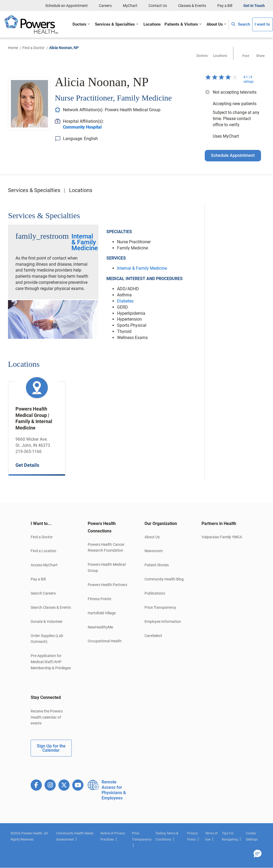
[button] (258, 854)
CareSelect (153, 636)
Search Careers (43, 593)
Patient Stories (157, 565)
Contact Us (158, 6)
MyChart (130, 6)
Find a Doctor (33, 48)
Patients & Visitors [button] (181, 24)
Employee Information (163, 622)
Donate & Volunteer (47, 622)
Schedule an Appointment (67, 6)
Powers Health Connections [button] (102, 527)
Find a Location (43, 551)
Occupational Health (105, 641)
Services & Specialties (34, 190)
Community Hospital (82, 127)
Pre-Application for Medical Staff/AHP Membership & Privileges (51, 662)
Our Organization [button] (161, 523)
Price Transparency (160, 607)
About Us (152, 537)
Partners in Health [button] (219, 523)
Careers (105, 6)
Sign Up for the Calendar (51, 748)
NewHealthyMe (100, 627)
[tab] (51, 524)
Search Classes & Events (51, 607)
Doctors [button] (79, 24)
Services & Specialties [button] (115, 24)
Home (13, 48)
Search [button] (241, 24)
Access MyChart (44, 565)
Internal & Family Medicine (85, 242)
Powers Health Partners (107, 585)
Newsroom (154, 551)
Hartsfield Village (102, 613)
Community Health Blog (164, 579)
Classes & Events (192, 6)
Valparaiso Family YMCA (222, 537)
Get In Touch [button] (254, 6)
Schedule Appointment (233, 155)
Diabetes (125, 301)
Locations (81, 190)
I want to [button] (262, 24)
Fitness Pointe (99, 599)
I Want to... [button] (41, 523)
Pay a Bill (225, 6)
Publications (155, 593)
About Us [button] (215, 24)
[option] (37, 424)
